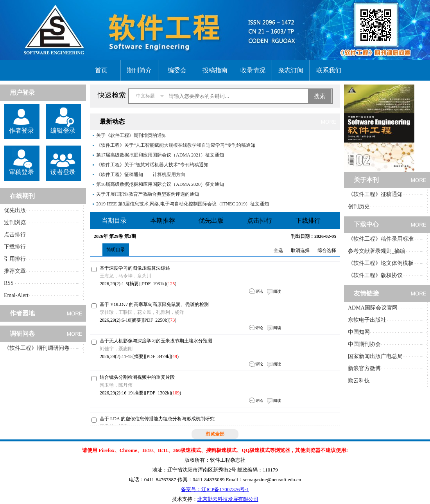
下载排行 (15, 247)
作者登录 (21, 130)
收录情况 (253, 70)
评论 (259, 291)
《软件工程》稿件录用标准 (381, 239)
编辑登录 (63, 130)
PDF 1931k (153, 284)
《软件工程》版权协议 (375, 275)
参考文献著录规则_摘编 (377, 251)
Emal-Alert (16, 295)
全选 (278, 250)
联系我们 (329, 70)
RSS (9, 283)
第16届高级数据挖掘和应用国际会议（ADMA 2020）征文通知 (160, 184)
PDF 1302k (158, 393)
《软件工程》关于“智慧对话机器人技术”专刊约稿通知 (152, 165)
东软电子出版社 (367, 320)
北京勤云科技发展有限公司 (228, 499)
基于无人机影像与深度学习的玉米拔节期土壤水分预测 (156, 341)
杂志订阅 (291, 70)
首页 (101, 70)
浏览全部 (215, 434)
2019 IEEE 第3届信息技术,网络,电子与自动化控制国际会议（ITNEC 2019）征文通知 (183, 204)
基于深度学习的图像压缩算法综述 (135, 268)
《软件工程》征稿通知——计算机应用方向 (141, 175)
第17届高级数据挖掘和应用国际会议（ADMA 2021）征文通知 (160, 155)
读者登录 (63, 172)
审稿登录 (21, 172)
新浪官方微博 (364, 368)
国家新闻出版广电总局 (375, 356)
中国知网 (359, 332)
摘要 (134, 284)
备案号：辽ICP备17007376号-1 (215, 489)
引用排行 (15, 259)
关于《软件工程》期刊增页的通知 (131, 135)
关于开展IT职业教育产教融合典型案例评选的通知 (148, 194)
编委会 (177, 70)
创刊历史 (359, 206)
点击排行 (15, 235)
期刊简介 (139, 70)
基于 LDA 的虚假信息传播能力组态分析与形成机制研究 (157, 419)
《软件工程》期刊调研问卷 (37, 348)
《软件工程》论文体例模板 (381, 263)
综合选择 (327, 250)
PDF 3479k (158, 356)
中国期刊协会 (364, 344)
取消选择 (300, 250)
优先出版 (15, 210)
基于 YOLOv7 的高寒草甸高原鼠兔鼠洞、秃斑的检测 (154, 304)
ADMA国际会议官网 (373, 308)
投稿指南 (215, 70)
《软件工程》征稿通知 (375, 194)
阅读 (277, 291)
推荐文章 (15, 271)
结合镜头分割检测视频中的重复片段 (137, 377)
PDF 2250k (156, 320)
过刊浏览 (15, 222)
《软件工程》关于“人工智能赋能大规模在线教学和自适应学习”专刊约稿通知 (176, 145)
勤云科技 (359, 381)
